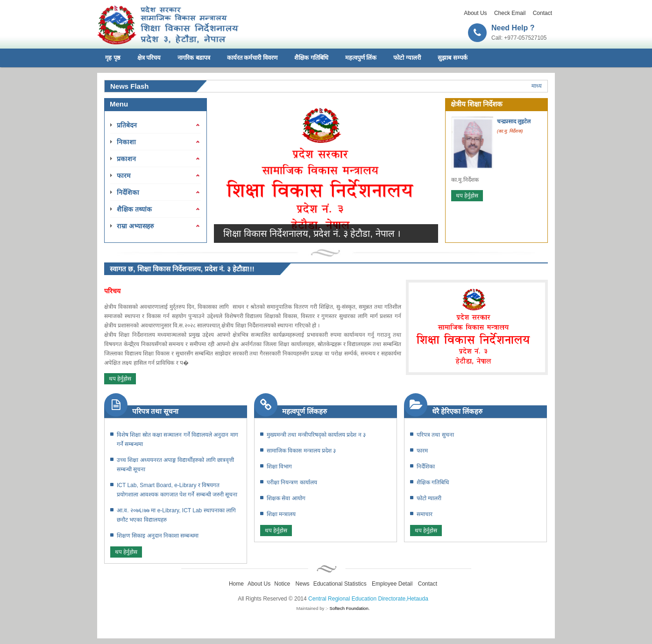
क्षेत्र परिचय (149, 58)
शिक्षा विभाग (279, 467)
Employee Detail (392, 584)
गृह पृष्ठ (113, 58)
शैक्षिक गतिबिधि (311, 58)
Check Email (510, 13)
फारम (124, 176)
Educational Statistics (340, 584)
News (303, 584)
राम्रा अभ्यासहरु (135, 226)
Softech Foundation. (350, 608)
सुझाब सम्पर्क (453, 58)
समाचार (425, 514)
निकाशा (126, 142)
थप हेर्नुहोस (467, 196)
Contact (542, 13)
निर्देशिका (128, 192)
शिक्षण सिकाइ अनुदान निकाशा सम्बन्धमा (158, 536)
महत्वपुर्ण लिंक (361, 58)
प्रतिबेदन (127, 125)
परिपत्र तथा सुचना (435, 435)
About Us (475, 13)
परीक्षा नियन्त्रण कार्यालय (292, 482)
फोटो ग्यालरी (407, 58)
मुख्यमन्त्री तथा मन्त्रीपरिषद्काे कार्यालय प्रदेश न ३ (316, 435)
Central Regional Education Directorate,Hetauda (368, 599)
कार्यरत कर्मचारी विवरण (252, 58)
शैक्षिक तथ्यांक (134, 209)
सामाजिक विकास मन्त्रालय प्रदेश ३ (301, 451)
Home (236, 584)
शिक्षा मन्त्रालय (281, 514)
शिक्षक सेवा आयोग (286, 498)
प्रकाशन (126, 159)
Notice (282, 584)
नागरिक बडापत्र (194, 58)
